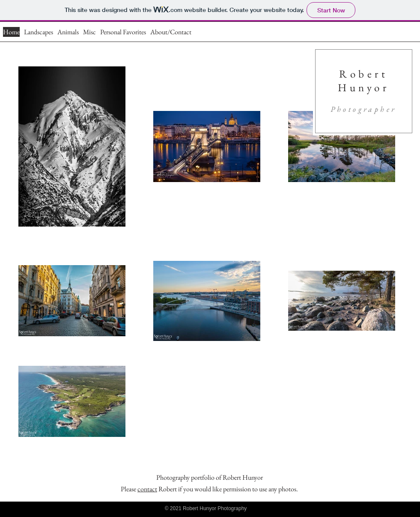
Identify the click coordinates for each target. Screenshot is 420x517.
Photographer (364, 109)
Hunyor (363, 87)
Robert (363, 74)
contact (147, 489)
